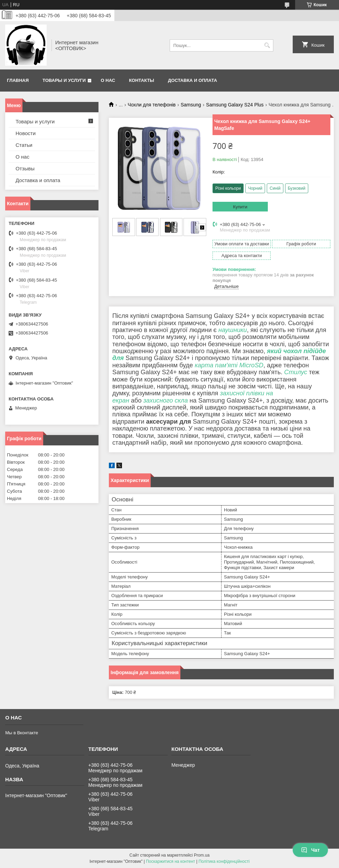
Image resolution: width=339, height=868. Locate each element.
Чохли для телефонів (152, 105)
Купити (240, 207)
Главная (18, 80)
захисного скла (166, 400)
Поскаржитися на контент (170, 861)
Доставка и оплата (192, 80)
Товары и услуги (64, 80)
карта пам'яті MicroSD (229, 365)
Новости (26, 133)
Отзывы (25, 168)
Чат (310, 850)
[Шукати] (267, 45)
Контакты (142, 80)
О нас (108, 80)
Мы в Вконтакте (22, 733)
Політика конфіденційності (224, 861)
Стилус (296, 372)
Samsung (191, 105)
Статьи (24, 145)
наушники (233, 330)
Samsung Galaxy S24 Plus (235, 105)
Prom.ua (202, 855)
